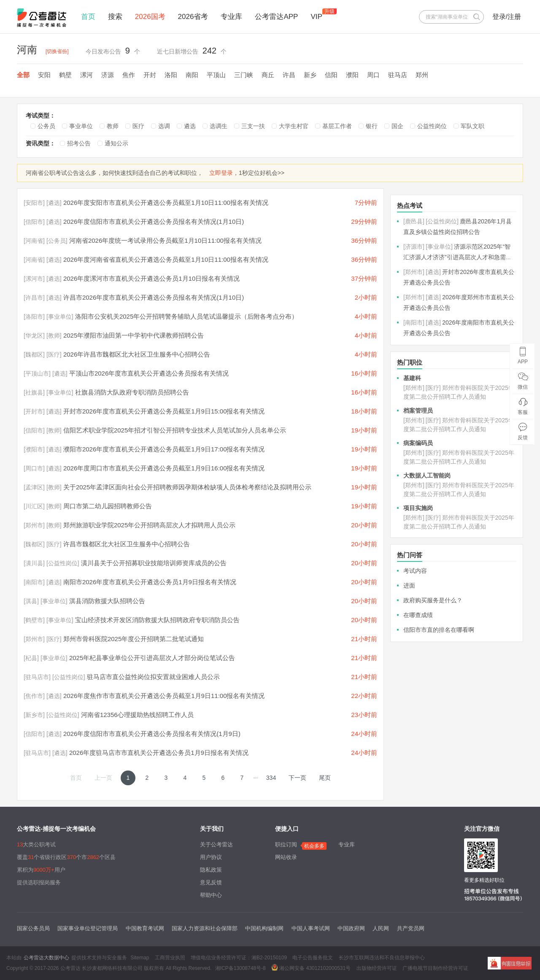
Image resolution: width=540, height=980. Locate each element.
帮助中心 (211, 895)
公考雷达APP (276, 17)
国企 (397, 126)
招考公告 (79, 143)
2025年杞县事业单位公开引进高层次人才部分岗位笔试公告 (152, 658)
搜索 (115, 17)
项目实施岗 (418, 508)
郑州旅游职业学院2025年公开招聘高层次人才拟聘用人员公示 (149, 525)
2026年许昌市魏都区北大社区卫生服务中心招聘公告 (137, 354)
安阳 (44, 75)
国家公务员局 (33, 928)
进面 (409, 585)
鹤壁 (65, 75)
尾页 (325, 778)
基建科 (412, 378)
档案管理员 (418, 411)
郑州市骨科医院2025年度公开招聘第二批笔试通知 (134, 639)
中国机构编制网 (264, 928)
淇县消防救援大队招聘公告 (107, 601)
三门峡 (244, 75)
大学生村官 (294, 126)
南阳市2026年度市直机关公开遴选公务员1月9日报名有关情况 (150, 582)
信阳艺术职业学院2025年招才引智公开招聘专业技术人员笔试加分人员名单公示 (175, 430)
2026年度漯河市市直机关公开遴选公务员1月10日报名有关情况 (151, 278)
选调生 (219, 126)
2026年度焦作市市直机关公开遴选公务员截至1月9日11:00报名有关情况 (164, 696)
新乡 (310, 75)
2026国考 (150, 17)
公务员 (46, 126)
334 (271, 778)
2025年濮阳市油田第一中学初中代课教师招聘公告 (134, 335)
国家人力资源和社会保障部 (205, 928)
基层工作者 (337, 126)
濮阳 (352, 75)
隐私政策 (211, 870)
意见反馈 (211, 882)
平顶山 (216, 75)
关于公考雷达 (216, 844)
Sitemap (140, 958)
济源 (108, 75)
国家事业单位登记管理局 (88, 928)
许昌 (289, 75)
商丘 (268, 75)
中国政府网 (351, 928)
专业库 (231, 17)
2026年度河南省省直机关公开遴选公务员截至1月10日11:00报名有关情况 (166, 259)
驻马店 (398, 75)
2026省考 (193, 17)
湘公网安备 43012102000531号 (311, 967)
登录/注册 (507, 17)
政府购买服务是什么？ (433, 600)
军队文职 (472, 126)
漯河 (86, 75)
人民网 (381, 928)
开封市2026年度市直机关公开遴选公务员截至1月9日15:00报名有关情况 (164, 411)
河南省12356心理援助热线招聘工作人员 (137, 715)
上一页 (103, 778)
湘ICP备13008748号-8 (240, 968)
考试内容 (415, 571)
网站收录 (286, 857)
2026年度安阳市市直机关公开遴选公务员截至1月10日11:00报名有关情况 (166, 203)
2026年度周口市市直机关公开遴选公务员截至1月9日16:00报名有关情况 (164, 468)
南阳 (192, 75)
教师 (113, 126)
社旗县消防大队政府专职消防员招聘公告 (132, 392)
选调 (164, 126)
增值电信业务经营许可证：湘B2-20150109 (239, 958)
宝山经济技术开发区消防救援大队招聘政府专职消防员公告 (157, 620)
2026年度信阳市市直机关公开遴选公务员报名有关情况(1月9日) (152, 734)
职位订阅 (286, 844)
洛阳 (171, 75)
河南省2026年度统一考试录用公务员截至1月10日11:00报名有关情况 (165, 240)
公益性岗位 (432, 126)
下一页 (297, 778)
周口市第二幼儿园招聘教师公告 (108, 506)
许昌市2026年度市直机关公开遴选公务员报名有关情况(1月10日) (154, 297)
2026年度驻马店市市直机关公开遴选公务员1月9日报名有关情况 (159, 753)
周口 (373, 75)
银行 (372, 126)
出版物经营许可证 (377, 968)
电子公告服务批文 (313, 958)
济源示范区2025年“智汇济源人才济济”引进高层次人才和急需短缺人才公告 (458, 257)
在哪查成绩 (418, 615)
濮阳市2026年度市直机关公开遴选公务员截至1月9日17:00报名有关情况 (164, 449)
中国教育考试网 (145, 928)
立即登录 (221, 173)
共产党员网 (411, 928)
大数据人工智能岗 (427, 475)
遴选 (190, 126)
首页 (88, 17)
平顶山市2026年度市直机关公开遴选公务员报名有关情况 (149, 373)
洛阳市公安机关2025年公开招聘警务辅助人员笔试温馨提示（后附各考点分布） (186, 316)
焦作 (129, 75)
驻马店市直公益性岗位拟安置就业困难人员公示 (153, 677)
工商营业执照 (170, 958)
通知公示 (116, 143)
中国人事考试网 (311, 928)
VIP (316, 17)
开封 (150, 75)
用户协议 (211, 857)
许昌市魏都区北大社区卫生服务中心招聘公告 (127, 544)
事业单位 (81, 126)
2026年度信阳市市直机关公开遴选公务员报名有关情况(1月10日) (154, 222)
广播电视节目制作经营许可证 (435, 968)
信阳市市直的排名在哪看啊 (439, 630)
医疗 (138, 126)
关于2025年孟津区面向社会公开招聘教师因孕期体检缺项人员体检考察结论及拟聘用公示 (187, 487)
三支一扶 (253, 126)
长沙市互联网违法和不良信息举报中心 (382, 958)
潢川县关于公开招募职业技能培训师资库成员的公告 (154, 563)
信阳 (331, 75)
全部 (23, 75)
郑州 (422, 75)
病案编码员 (418, 443)
